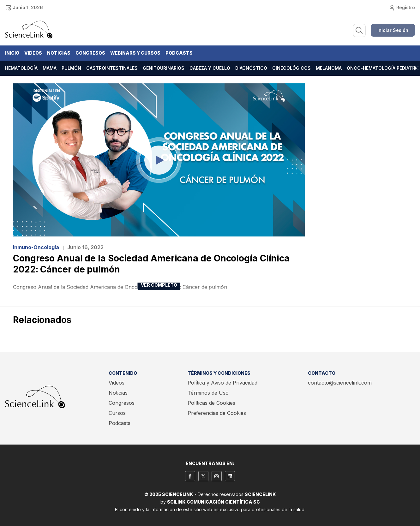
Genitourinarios (164, 68)
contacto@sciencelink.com (340, 383)
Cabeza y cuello (210, 68)
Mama (50, 68)
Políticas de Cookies (211, 403)
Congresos (90, 53)
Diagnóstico (251, 68)
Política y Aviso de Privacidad (222, 383)
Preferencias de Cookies (217, 413)
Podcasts (179, 53)
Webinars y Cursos (135, 53)
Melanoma (329, 68)
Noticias (59, 53)
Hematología (21, 68)
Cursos (117, 413)
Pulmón (71, 68)
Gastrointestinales (112, 68)
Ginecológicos (291, 68)
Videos (33, 53)
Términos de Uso (208, 393)
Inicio (12, 53)
